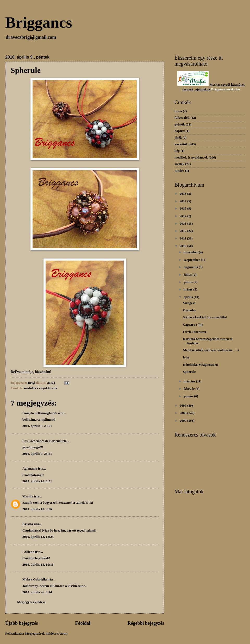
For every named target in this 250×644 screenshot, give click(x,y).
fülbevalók (182, 118)
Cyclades (189, 310)
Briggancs (39, 22)
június (189, 282)
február (189, 389)
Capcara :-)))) (193, 325)
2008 (183, 413)
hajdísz (180, 131)
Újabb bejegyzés (22, 623)
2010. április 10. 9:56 (37, 509)
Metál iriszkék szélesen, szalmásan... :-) (211, 350)
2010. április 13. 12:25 (38, 537)
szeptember (192, 260)
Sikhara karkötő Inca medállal (205, 317)
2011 (183, 238)
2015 (183, 209)
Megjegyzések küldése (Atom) (46, 634)
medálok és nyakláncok (41, 388)
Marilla (28, 496)
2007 (183, 421)
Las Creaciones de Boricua (42, 441)
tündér (179, 171)
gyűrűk (180, 124)
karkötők (181, 144)
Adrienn (28, 552)
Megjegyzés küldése (31, 602)
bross (178, 111)
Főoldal (83, 623)
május (188, 289)
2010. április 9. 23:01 (37, 426)
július (188, 275)
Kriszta (28, 524)
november (191, 252)
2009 (183, 406)
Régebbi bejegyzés (146, 623)
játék (178, 138)
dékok (206, 89)
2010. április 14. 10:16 (38, 565)
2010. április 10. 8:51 (37, 481)
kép (177, 151)
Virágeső (189, 303)
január (189, 396)
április (189, 297)
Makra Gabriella (35, 579)
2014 (183, 216)
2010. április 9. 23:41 (37, 454)
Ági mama (30, 469)
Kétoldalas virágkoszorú (200, 365)
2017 (183, 201)
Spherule (189, 372)
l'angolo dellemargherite (40, 413)
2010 (183, 246)
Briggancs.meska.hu (226, 89)
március (190, 381)
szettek (179, 164)
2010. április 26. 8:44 (37, 592)
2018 (183, 194)
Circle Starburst (195, 332)
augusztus (191, 267)
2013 (183, 224)
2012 (183, 231)
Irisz (186, 357)
